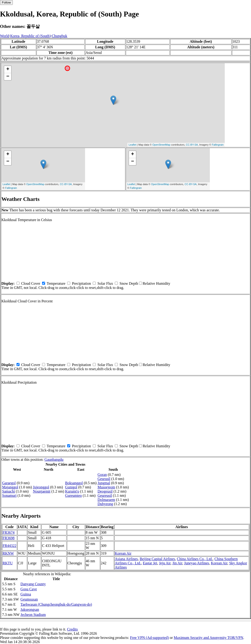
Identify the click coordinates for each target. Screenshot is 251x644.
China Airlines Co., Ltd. (195, 559)
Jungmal (104, 483)
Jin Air (177, 563)
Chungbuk (60, 36)
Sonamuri (9, 495)
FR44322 (10, 546)
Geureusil (105, 495)
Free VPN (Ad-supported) (149, 638)
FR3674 (9, 532)
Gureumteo (73, 495)
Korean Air (123, 553)
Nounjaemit (42, 491)
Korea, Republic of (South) (30, 36)
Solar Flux (105, 283)
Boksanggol (74, 483)
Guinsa (26, 594)
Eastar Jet (150, 563)
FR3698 (9, 538)
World (5, 36)
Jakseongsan (30, 610)
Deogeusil (105, 491)
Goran (102, 475)
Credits (72, 629)
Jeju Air (165, 563)
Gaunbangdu (54, 459)
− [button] (8, 77)
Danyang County (33, 584)
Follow (6, 2)
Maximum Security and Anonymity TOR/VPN (209, 638)
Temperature (56, 283)
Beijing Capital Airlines (157, 559)
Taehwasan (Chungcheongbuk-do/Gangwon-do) (56, 604)
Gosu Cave (29, 589)
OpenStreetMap (162, 145)
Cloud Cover (31, 283)
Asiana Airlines (126, 559)
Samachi (8, 491)
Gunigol (71, 487)
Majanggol (10, 487)
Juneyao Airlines (197, 563)
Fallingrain (218, 145)
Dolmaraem (106, 500)
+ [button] (8, 69)
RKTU (8, 563)
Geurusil (104, 479)
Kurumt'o (72, 491)
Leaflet (132, 145)
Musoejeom (106, 487)
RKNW (8, 553)
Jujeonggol (41, 487)
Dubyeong (105, 504)
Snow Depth (129, 283)
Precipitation (81, 283)
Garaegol (9, 483)
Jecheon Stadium (33, 615)
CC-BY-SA (192, 145)
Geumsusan (29, 599)
